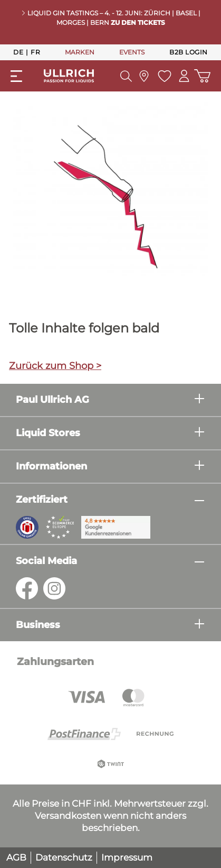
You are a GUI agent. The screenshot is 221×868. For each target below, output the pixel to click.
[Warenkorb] (202, 76)
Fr (35, 52)
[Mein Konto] (184, 76)
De (18, 52)
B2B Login (189, 52)
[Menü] (16, 76)
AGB (16, 857)
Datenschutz (64, 857)
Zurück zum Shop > (55, 366)
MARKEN (80, 52)
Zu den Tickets (138, 22)
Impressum (127, 857)
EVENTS (132, 52)
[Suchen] (126, 76)
